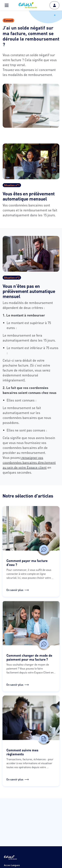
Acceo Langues (12, 865)
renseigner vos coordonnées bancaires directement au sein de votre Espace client (29, 462)
